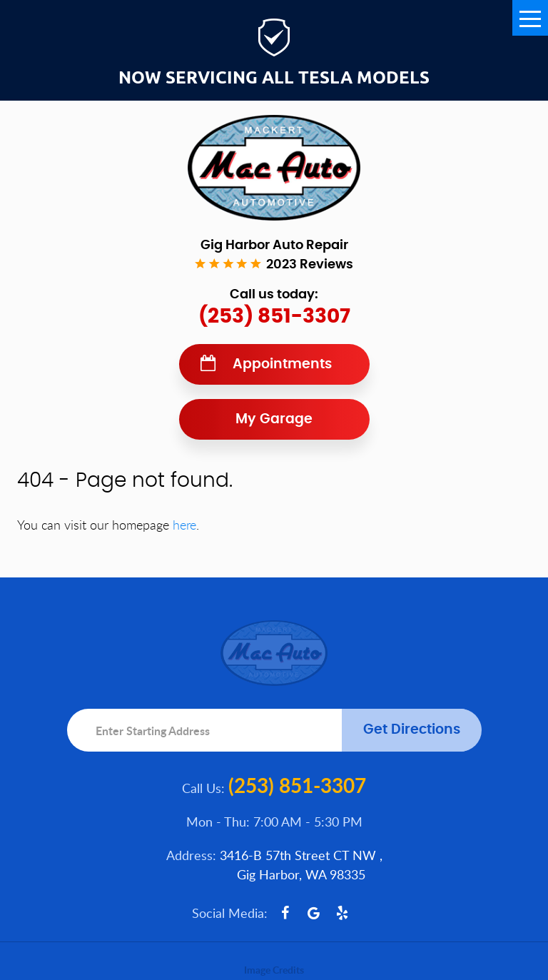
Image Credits (274, 970)
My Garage (274, 419)
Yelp (342, 913)
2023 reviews (310, 265)
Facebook (285, 913)
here (184, 525)
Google (314, 913)
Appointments (282, 364)
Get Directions (412, 730)
